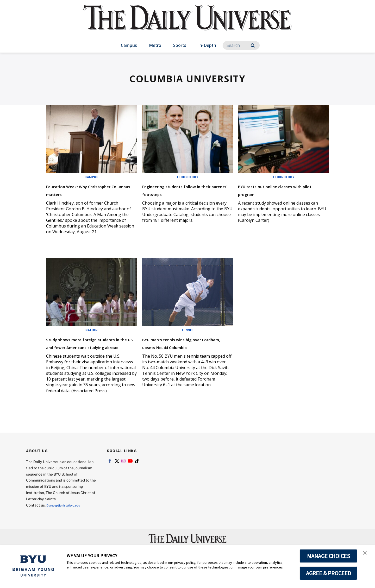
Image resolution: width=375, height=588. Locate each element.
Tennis (187, 338)
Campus (129, 45)
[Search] (241, 45)
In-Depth (207, 45)
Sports (180, 45)
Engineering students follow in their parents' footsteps (186, 190)
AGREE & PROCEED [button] (329, 573)
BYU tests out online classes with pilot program (281, 190)
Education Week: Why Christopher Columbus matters (81, 194)
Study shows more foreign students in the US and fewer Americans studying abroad (91, 354)
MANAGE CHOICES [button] (329, 556)
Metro (155, 45)
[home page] (187, 23)
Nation (92, 338)
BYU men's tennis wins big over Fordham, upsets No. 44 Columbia (186, 354)
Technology (187, 177)
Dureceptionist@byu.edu (67, 521)
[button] (366, 555)
